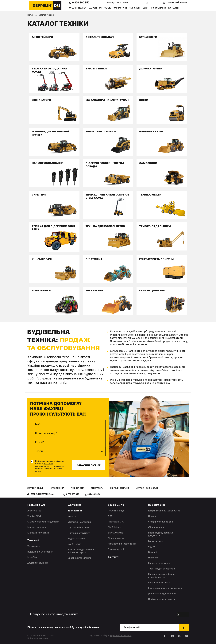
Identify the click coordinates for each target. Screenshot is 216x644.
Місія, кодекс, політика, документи (161, 534)
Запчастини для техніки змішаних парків (81, 551)
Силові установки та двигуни (43, 522)
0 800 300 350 (81, 3)
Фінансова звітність (159, 583)
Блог (146, 8)
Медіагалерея (156, 541)
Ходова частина (76, 539)
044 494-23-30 (94, 495)
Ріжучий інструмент (79, 533)
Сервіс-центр (116, 505)
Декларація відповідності (162, 594)
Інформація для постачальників (165, 588)
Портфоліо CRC (116, 522)
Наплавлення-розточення (122, 544)
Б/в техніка (74, 505)
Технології (135, 8)
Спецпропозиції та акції (161, 522)
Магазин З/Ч (95, 8)
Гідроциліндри (116, 538)
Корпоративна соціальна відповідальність (162, 576)
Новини (152, 516)
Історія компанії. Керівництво (164, 511)
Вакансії (153, 552)
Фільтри (72, 517)
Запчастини (120, 8)
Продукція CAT (36, 505)
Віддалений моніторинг (40, 552)
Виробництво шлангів (80, 558)
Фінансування (156, 527)
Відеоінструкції (116, 549)
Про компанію (158, 8)
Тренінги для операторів (162, 569)
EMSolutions (115, 527)
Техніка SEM (78, 488)
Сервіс (108, 8)
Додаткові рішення (38, 563)
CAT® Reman (74, 544)
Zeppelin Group (35, 488)
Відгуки (152, 547)
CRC (110, 516)
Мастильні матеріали (79, 522)
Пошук (147, 3)
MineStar (32, 557)
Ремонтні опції (116, 511)
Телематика (34, 546)
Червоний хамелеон (121, 636)
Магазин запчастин (147, 488)
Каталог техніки (77, 8)
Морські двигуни (120, 488)
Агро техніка (57, 488)
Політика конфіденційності (163, 599)
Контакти (173, 8)
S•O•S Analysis (116, 533)
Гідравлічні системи (79, 528)
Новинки (153, 558)
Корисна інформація (159, 563)
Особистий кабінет (178, 3)
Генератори (97, 488)
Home (30, 15)
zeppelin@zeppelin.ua (42, 494)
